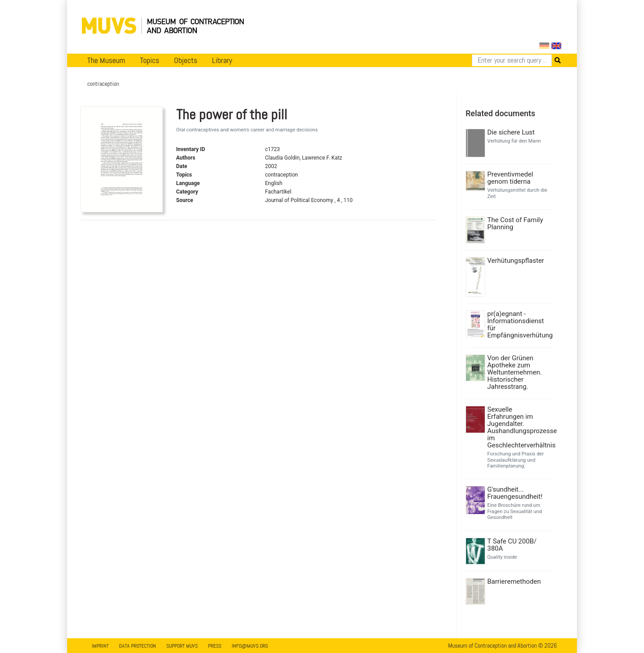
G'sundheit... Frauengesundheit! (515, 493)
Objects (186, 60)
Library (222, 60)
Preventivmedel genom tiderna (511, 178)
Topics (150, 60)
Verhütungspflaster (516, 261)
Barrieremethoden (514, 581)
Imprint (100, 646)
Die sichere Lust (511, 132)
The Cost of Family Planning (515, 223)
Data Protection (138, 646)
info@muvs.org (250, 646)
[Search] (512, 60)
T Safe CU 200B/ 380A (512, 545)
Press (215, 646)
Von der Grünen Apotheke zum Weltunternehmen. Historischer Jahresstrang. (515, 372)
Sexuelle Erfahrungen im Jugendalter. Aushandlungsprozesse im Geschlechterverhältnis (519, 427)
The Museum (106, 60)
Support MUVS (182, 646)
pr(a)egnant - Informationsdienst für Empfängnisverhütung (519, 324)
